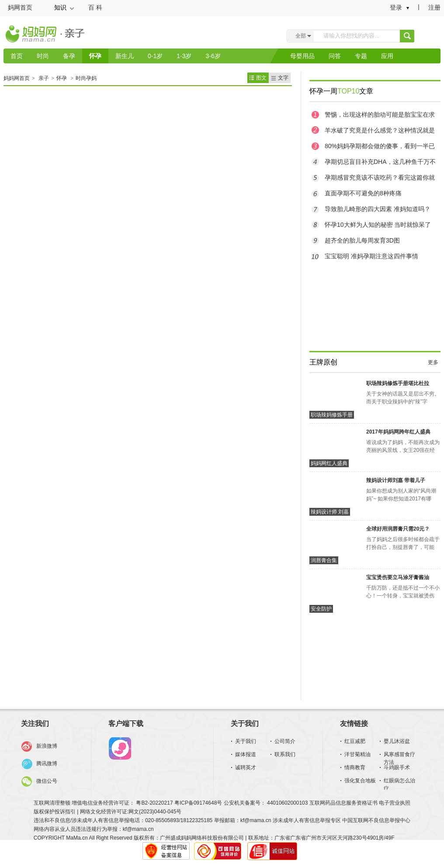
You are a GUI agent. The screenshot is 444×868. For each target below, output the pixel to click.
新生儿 (125, 56)
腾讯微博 (47, 764)
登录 (396, 7)
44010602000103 (288, 803)
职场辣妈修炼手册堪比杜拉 (398, 383)
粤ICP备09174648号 (198, 803)
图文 (261, 78)
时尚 (43, 56)
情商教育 (355, 767)
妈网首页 (20, 7)
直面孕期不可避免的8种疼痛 (363, 193)
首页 (17, 56)
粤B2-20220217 (154, 803)
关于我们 (246, 741)
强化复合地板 (360, 781)
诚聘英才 (246, 767)
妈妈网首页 (17, 78)
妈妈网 (32, 36)
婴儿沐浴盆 (397, 741)
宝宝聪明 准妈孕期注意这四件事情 (371, 256)
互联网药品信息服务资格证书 (344, 803)
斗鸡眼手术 (397, 767)
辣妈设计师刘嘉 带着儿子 (396, 480)
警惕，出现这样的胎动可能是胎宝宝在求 (380, 115)
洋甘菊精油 (357, 754)
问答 (335, 56)
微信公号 (47, 781)
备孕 (69, 56)
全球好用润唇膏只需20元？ (398, 529)
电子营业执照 (395, 803)
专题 (361, 56)
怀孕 (95, 56)
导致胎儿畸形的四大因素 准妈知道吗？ (378, 209)
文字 (283, 78)
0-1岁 (155, 56)
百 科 (95, 7)
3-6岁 (213, 56)
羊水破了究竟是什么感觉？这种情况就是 (380, 130)
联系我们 (285, 754)
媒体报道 (246, 754)
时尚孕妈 (86, 78)
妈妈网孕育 (120, 749)
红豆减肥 (355, 741)
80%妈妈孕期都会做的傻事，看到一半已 (380, 146)
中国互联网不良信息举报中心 (376, 820)
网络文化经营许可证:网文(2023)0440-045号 (131, 812)
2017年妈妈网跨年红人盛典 (398, 432)
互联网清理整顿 (53, 803)
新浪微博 (47, 746)
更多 (433, 362)
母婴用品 (302, 56)
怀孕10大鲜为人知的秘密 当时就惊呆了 (378, 225)
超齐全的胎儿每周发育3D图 (362, 240)
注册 (434, 7)
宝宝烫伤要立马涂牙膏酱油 (398, 577)
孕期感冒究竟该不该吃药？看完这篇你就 (380, 177)
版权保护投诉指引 (55, 812)
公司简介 (285, 741)
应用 (387, 56)
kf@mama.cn (256, 820)
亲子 (78, 35)
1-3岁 (184, 56)
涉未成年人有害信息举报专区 (307, 820)
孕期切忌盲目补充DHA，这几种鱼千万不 (380, 162)
